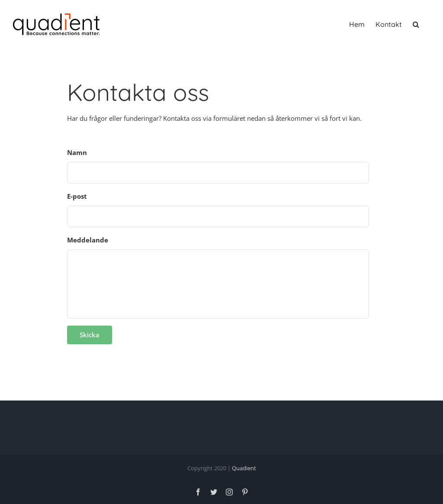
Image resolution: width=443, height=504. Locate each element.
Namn (77, 153)
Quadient (244, 468)
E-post (77, 196)
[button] (416, 24)
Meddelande (88, 240)
